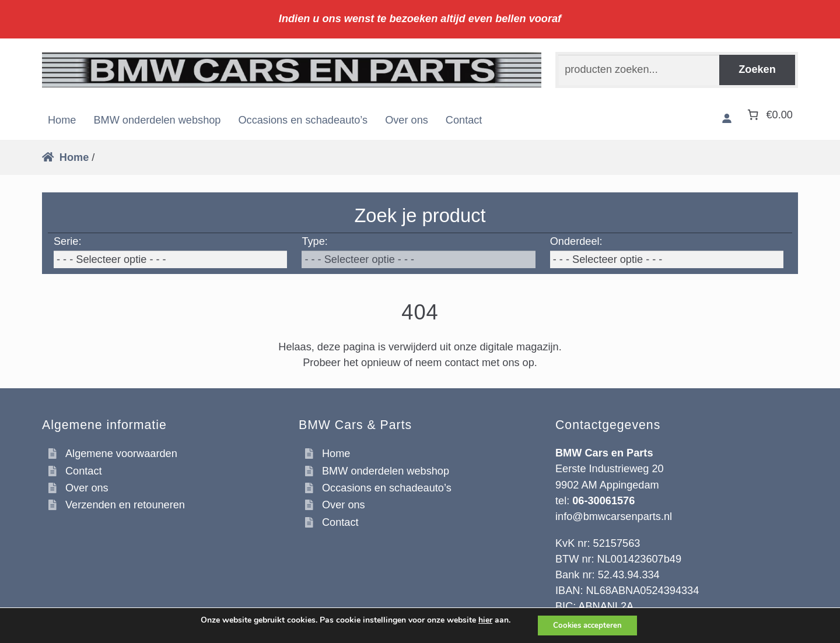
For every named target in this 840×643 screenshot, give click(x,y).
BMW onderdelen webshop (157, 120)
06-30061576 (603, 501)
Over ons (407, 120)
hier (481, 620)
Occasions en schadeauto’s (303, 120)
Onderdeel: (576, 241)
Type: (314, 241)
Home (62, 120)
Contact (464, 120)
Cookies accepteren (587, 625)
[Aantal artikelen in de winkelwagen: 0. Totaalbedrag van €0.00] (769, 115)
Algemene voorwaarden (121, 454)
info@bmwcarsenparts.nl (614, 516)
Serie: (67, 241)
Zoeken (757, 69)
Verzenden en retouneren (125, 505)
